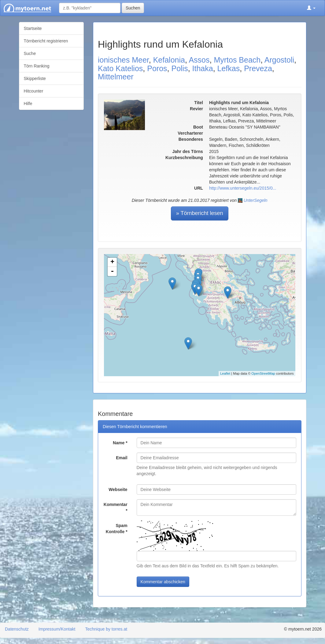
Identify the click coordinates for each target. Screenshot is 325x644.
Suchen (133, 8)
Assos (199, 60)
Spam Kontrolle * (117, 529)
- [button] (112, 271)
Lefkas (229, 68)
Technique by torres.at (106, 629)
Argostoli (279, 60)
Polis (179, 68)
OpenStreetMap (263, 373)
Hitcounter (34, 91)
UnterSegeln (256, 200)
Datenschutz (17, 629)
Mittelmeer (116, 77)
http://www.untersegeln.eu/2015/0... (243, 188)
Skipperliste (35, 78)
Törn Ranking (37, 66)
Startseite (33, 28)
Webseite (118, 489)
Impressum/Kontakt (57, 629)
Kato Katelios (120, 68)
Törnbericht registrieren (46, 41)
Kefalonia (169, 60)
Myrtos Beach (237, 60)
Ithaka (203, 68)
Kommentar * (116, 508)
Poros (157, 68)
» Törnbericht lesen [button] (200, 213)
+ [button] (112, 262)
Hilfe (28, 104)
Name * (120, 443)
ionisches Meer (123, 60)
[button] (311, 8)
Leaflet (225, 373)
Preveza (258, 68)
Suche (30, 53)
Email (122, 458)
